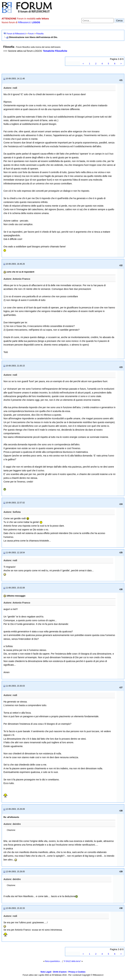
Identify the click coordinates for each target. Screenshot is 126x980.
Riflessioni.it (24, 22)
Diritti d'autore (60, 972)
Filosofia (40, 34)
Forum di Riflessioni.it (16, 34)
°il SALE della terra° (72, 961)
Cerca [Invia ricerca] (119, 21)
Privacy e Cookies (77, 972)
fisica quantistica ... (53, 961)
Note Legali (46, 972)
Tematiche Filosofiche (55, 51)
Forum (31, 34)
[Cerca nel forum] (97, 21)
